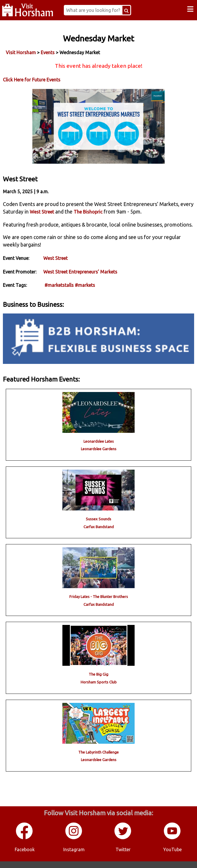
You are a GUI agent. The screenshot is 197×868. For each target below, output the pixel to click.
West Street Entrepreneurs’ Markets (80, 278)
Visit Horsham (21, 52)
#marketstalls (59, 292)
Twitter (123, 856)
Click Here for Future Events (32, 80)
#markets (85, 292)
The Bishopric (88, 218)
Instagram (74, 856)
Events (48, 52)
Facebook (25, 856)
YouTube (172, 856)
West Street (42, 218)
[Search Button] (130, 10)
